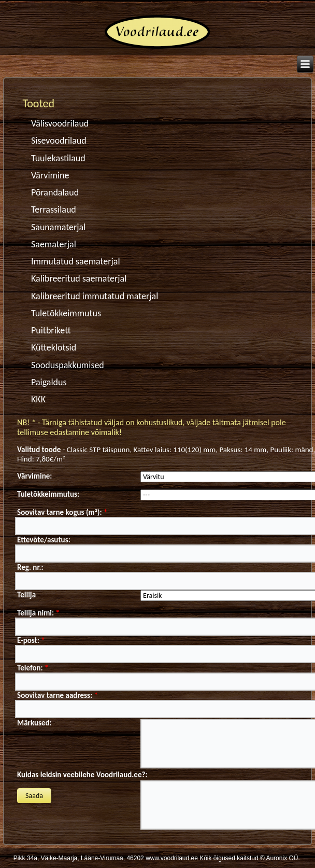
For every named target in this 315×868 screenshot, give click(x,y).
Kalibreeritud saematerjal (79, 278)
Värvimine (50, 175)
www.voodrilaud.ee (172, 858)
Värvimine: (34, 476)
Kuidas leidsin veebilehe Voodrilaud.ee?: (82, 775)
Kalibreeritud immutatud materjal (93, 296)
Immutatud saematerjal (76, 261)
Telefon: (33, 668)
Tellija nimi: (38, 613)
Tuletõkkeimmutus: (48, 494)
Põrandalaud (55, 192)
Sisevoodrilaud (59, 141)
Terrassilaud (54, 209)
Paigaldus (49, 382)
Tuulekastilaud (58, 158)
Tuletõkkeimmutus (66, 313)
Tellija (26, 595)
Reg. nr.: (30, 567)
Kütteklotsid (54, 347)
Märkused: (34, 723)
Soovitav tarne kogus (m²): (62, 512)
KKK (38, 399)
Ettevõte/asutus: (44, 540)
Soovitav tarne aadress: (58, 695)
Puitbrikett (51, 330)
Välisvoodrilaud (60, 123)
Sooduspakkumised (68, 365)
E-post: (31, 640)
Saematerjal (54, 244)
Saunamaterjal (58, 227)
